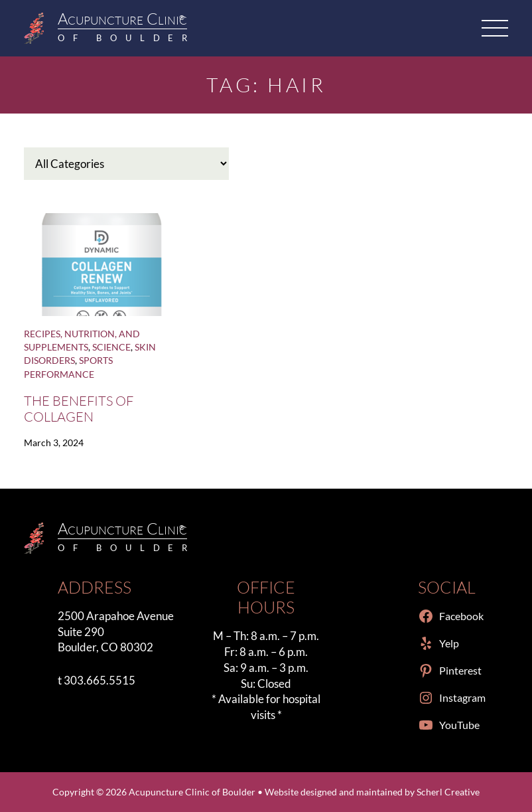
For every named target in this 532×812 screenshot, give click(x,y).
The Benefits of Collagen (79, 408)
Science (111, 347)
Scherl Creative (448, 792)
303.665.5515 (100, 680)
